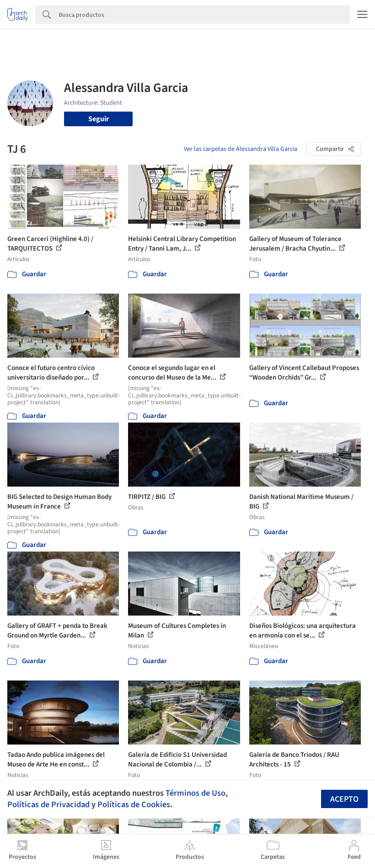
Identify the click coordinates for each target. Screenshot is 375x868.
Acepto (344, 799)
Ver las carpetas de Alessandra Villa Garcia (241, 149)
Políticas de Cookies (134, 804)
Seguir (99, 119)
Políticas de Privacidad (48, 804)
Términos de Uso (196, 793)
